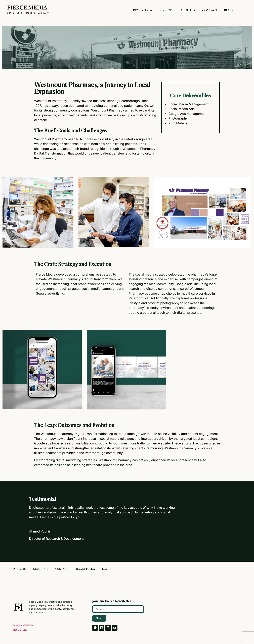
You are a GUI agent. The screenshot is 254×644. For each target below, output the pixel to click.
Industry (40, 569)
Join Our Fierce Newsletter (112, 601)
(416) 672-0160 (19, 630)
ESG (104, 569)
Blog (228, 10)
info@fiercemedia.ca (23, 625)
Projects (143, 10)
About (188, 10)
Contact (210, 10)
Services (166, 10)
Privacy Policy (85, 569)
